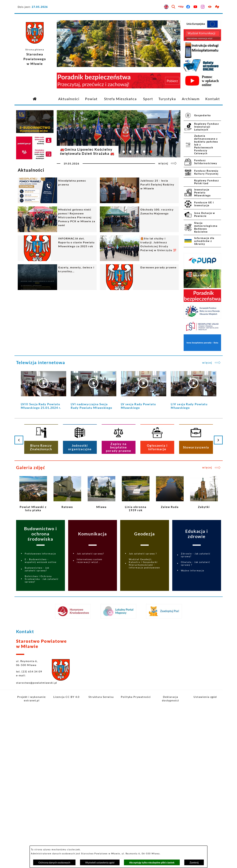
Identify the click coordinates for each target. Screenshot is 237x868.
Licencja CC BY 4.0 (67, 697)
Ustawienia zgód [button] (205, 697)
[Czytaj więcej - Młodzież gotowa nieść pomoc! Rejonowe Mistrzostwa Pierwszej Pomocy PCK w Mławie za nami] (57, 219)
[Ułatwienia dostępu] (210, 7)
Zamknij (194, 862)
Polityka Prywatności (136, 697)
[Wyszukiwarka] (174, 7)
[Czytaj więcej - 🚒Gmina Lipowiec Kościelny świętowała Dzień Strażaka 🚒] (119, 139)
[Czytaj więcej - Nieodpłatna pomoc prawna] (57, 190)
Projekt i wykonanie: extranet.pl (32, 699)
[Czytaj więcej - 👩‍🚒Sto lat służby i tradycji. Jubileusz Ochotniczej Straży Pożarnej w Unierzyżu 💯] (139, 248)
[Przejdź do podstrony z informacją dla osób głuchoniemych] (217, 7)
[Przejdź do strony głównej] (35, 99)
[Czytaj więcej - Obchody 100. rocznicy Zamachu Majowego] (139, 219)
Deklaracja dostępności (171, 699)
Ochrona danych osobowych (54, 862)
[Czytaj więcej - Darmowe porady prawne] (139, 277)
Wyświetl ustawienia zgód (100, 862)
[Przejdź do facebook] (188, 7)
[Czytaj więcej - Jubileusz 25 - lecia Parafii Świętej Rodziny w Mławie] (139, 190)
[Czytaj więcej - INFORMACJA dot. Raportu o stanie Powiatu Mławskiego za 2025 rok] (57, 248)
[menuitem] (69, 99)
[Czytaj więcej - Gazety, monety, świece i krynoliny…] (57, 277)
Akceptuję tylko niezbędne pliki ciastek (152, 862)
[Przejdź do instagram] (203, 7)
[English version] (166, 7)
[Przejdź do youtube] (195, 7)
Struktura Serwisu (101, 697)
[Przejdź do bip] (181, 7)
